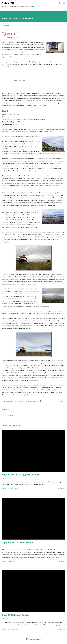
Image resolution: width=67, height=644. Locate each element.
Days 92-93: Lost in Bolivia (16, 615)
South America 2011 (31, 402)
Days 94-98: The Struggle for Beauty (21, 475)
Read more (61, 489)
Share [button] (61, 402)
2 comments (12, 561)
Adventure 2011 (12, 402)
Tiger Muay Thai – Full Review (18, 542)
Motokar (21, 402)
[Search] (60, 3)
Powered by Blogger (33, 639)
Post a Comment (8, 415)
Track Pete (8, 3)
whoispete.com (35, 6)
